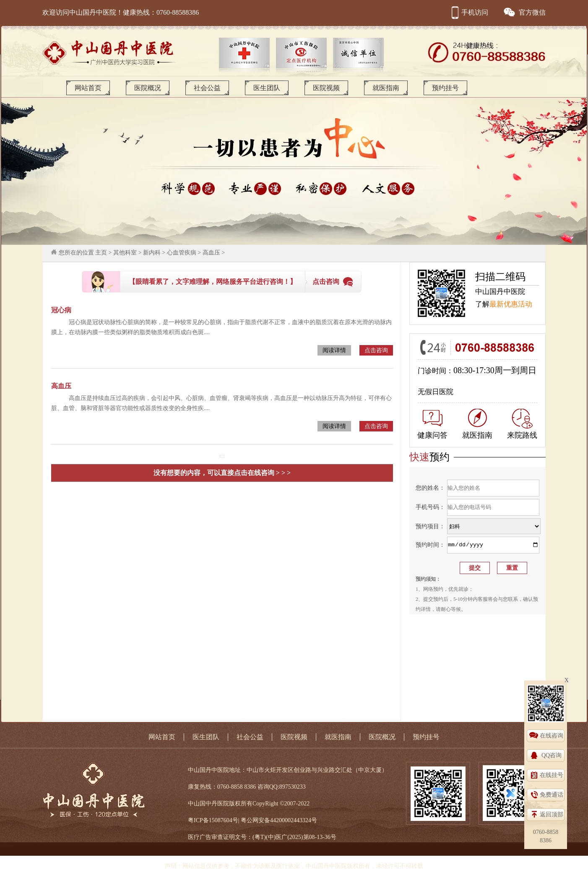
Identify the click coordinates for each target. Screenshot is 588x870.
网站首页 (88, 88)
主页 (101, 253)
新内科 (152, 253)
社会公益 (207, 88)
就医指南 (386, 88)
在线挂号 (552, 775)
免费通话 (552, 795)
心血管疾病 (182, 253)
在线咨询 (552, 736)
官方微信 (524, 12)
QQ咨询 (552, 755)
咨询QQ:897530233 (282, 787)
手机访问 (468, 12)
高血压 (211, 253)
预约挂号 (445, 88)
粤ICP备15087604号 (213, 820)
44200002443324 (291, 820)
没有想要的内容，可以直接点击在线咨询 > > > (222, 473)
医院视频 (326, 88)
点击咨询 (326, 282)
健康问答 (432, 425)
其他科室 (125, 253)
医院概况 (148, 88)
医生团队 (267, 88)
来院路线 (522, 424)
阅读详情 (334, 350)
